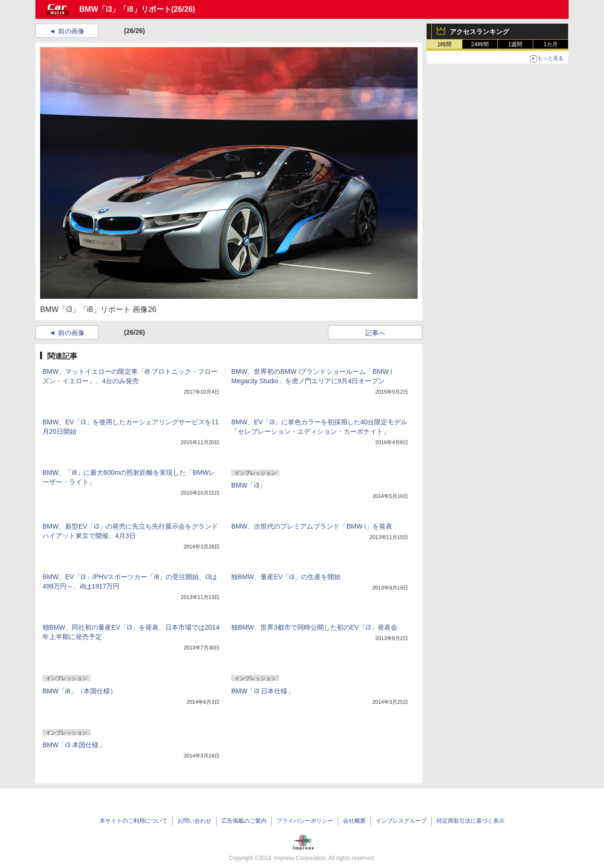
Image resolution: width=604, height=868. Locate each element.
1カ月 (551, 44)
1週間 (516, 44)
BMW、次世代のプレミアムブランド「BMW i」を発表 (312, 526)
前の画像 (71, 31)
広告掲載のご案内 (244, 821)
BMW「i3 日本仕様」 (263, 691)
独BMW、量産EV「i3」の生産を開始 (286, 577)
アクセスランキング (479, 32)
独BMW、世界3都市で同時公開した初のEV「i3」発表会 (314, 627)
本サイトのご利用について (134, 821)
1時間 (445, 44)
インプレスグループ (401, 821)
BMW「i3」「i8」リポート (125, 9)
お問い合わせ (194, 821)
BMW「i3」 (248, 485)
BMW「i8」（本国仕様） (80, 691)
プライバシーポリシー (305, 821)
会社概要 (354, 821)
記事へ (375, 333)
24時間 (480, 44)
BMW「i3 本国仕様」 (74, 745)
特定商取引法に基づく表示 (470, 821)
